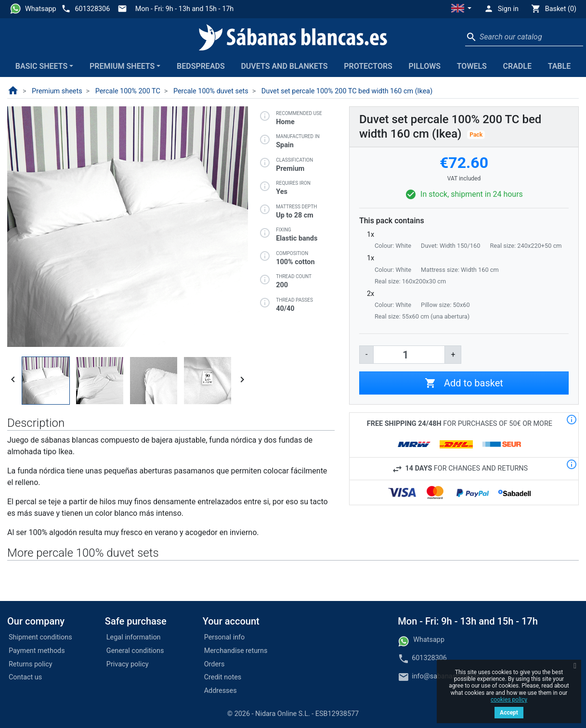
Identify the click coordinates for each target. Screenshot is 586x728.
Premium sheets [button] (122, 66)
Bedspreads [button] (201, 66)
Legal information (134, 637)
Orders (215, 664)
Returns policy (31, 664)
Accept (509, 713)
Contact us (25, 677)
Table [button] (560, 66)
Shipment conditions (40, 637)
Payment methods (37, 651)
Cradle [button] (517, 66)
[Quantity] (409, 355)
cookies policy (509, 700)
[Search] (524, 37)
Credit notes (223, 677)
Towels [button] (472, 66)
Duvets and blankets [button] (284, 66)
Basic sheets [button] (41, 66)
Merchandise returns (236, 651)
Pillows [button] (425, 66)
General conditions (135, 651)
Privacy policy (128, 664)
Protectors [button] (368, 66)
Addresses (221, 691)
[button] (461, 9)
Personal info (225, 637)
